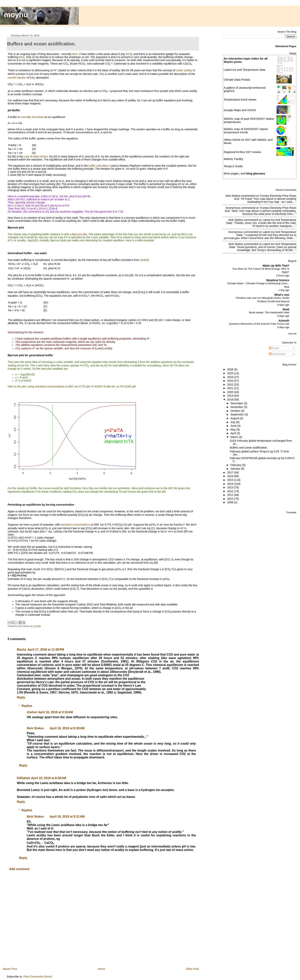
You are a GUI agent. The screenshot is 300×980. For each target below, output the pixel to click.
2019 (231, 396)
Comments (277, 354)
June (234, 426)
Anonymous (233, 208)
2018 (231, 400)
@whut (32, 712)
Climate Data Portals (237, 80)
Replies (27, 706)
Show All (292, 334)
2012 (231, 491)
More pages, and (244, 173)
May (234, 430)
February (236, 465)
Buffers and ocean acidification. (249, 448)
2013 (231, 487)
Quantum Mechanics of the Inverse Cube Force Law (259, 324)
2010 (231, 499)
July (233, 422)
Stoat (286, 309)
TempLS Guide (233, 166)
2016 (231, 476)
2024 (231, 377)
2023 (231, 381)
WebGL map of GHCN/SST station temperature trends (246, 131)
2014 (231, 484)
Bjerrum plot (79, 234)
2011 (231, 495)
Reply (21, 697)
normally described (32, 117)
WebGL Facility (233, 159)
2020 (231, 392)
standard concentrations (50, 386)
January (236, 469)
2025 (231, 373)
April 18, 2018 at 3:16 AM (55, 712)
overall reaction (17, 78)
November (237, 407)
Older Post (192, 969)
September (238, 414)
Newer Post (10, 969)
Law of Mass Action (36, 156)
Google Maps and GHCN (240, 110)
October (236, 411)
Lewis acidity (184, 70)
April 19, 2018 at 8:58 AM (49, 778)
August (235, 418)
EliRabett (23, 778)
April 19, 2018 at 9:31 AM (67, 817)
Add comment (19, 869)
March (235, 437)
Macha (22, 650)
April (234, 433)
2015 (231, 480)
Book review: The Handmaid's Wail (269, 312)
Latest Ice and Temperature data (245, 70)
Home (101, 969)
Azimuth (284, 321)
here (75, 54)
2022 (231, 385)
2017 (231, 472)
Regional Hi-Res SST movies (242, 152)
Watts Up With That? (276, 266)
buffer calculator (98, 166)
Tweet (293, 53)
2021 (231, 388)
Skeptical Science (278, 280)
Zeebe (144, 260)
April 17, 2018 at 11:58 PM (46, 650)
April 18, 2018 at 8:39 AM (67, 728)
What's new (282, 295)
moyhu (16, 15)
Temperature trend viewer (240, 99)
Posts (274, 348)
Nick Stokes (35, 728)
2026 (231, 369)
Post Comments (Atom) (38, 977)
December (237, 403)
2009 (231, 502)
